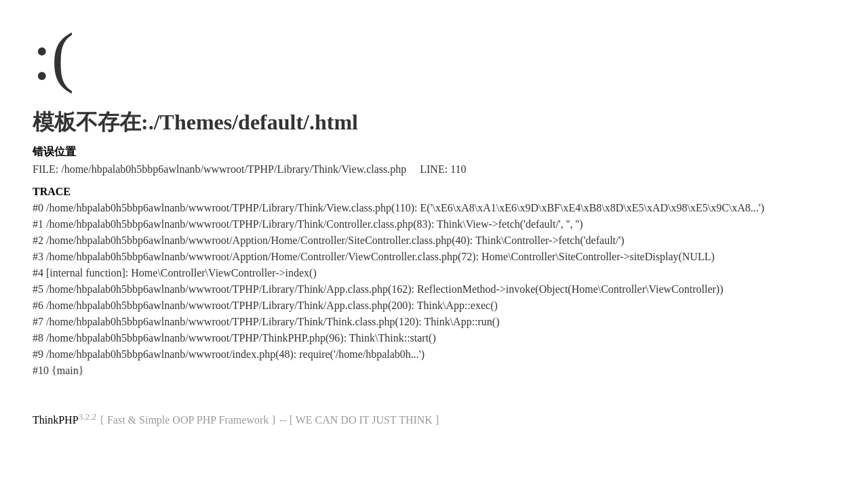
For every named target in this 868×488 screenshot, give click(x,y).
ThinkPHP (56, 420)
